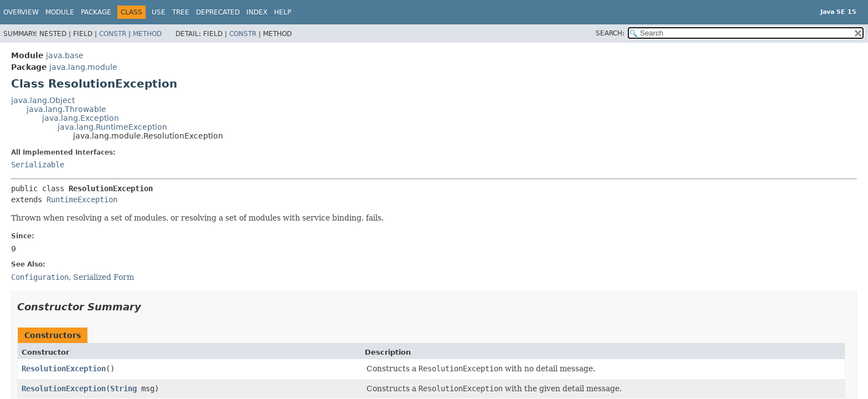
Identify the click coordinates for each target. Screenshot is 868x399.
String (123, 388)
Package (96, 12)
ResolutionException (64, 369)
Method (147, 34)
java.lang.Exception (81, 118)
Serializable (38, 165)
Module (60, 12)
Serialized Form (104, 277)
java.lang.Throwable (66, 109)
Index (257, 12)
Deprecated (218, 12)
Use (159, 12)
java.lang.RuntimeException (112, 127)
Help (283, 12)
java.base (65, 55)
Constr (113, 34)
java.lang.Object (43, 100)
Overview (21, 12)
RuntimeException (82, 199)
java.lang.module (83, 67)
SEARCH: (610, 33)
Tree (181, 12)
